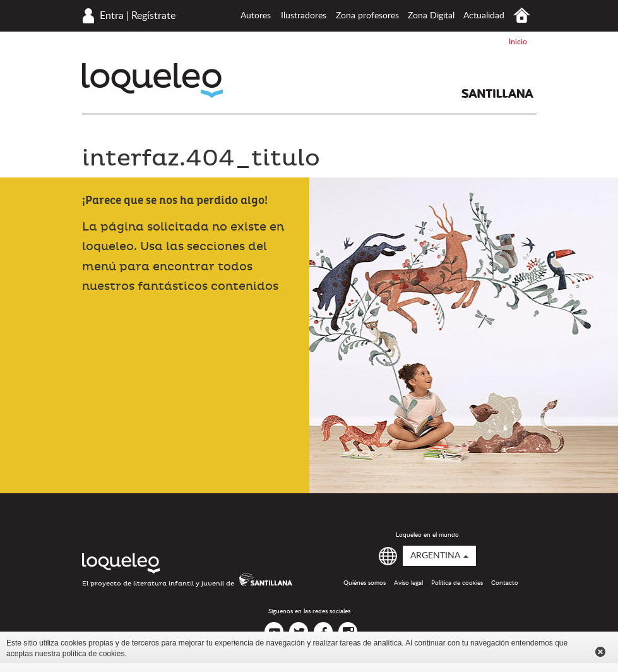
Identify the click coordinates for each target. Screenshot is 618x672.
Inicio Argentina (522, 15)
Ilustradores (304, 16)
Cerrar (600, 652)
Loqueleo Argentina (152, 81)
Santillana (497, 93)
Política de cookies (457, 583)
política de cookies (94, 654)
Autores (256, 16)
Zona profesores (367, 16)
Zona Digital (431, 16)
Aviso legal (408, 583)
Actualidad (484, 16)
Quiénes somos (365, 583)
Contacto (505, 583)
